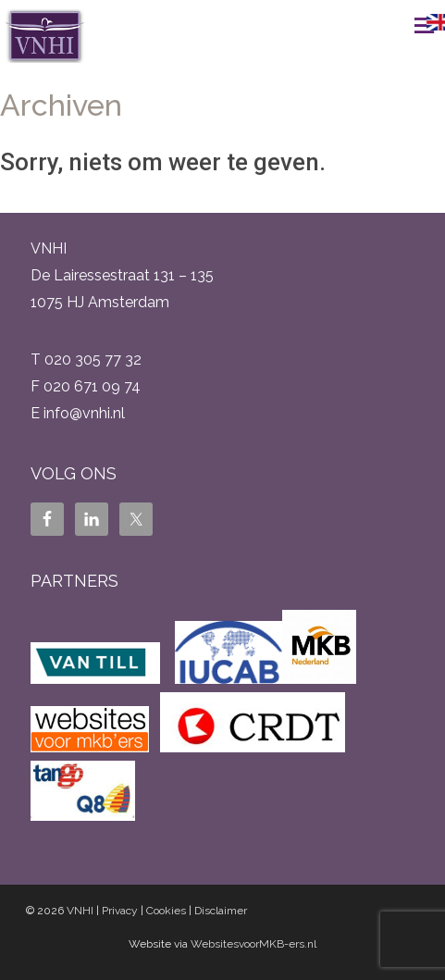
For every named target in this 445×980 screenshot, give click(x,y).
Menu (403, 25)
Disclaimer (221, 911)
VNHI (80, 911)
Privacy (120, 911)
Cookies (166, 911)
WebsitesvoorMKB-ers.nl (253, 944)
